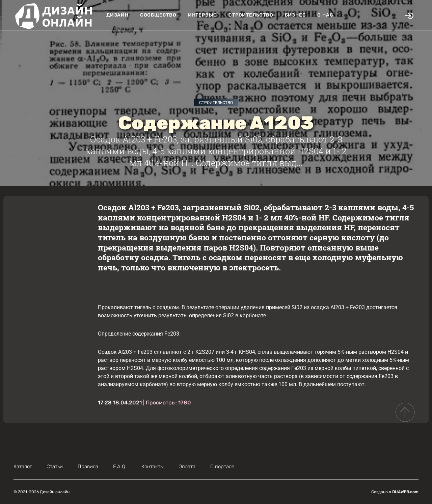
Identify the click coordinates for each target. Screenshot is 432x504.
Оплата (187, 467)
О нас (325, 15)
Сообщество (158, 15)
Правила (88, 467)
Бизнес (295, 15)
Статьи (55, 467)
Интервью (202, 15)
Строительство (251, 15)
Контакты (153, 467)
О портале (222, 467)
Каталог (23, 467)
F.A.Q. (120, 467)
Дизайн (117, 15)
